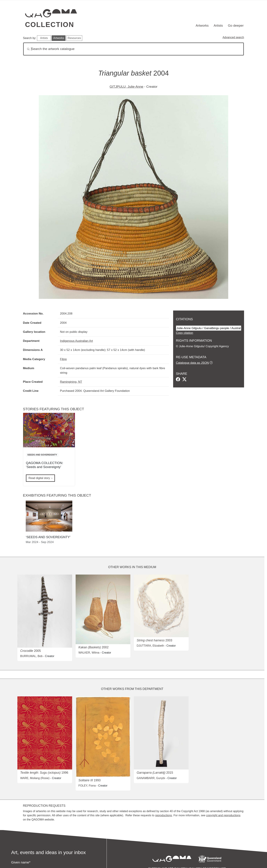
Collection (50, 25)
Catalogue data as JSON (192, 363)
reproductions (163, 815)
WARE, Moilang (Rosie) (35, 778)
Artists (218, 25)
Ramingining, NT (71, 382)
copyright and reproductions (223, 815)
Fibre (63, 359)
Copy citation (185, 333)
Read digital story (39, 478)
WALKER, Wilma (89, 653)
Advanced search (233, 37)
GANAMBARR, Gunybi (151, 778)
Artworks (202, 25)
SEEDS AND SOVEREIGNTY (42, 455)
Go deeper (236, 25)
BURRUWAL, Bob (31, 656)
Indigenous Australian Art (76, 341)
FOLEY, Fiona (87, 786)
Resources (74, 38)
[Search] (133, 49)
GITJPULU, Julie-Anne (126, 87)
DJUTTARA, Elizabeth (150, 646)
